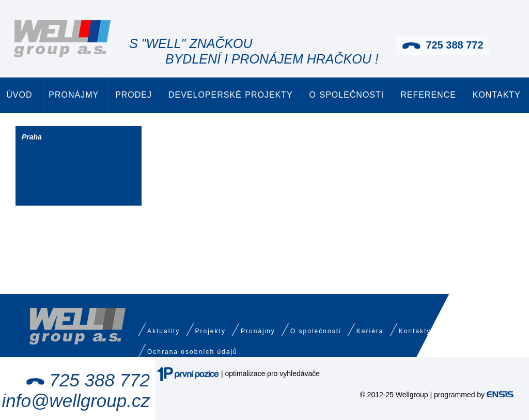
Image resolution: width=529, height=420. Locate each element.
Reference (428, 95)
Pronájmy (74, 95)
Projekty (211, 331)
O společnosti (347, 95)
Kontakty (497, 95)
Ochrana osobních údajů (192, 352)
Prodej (134, 95)
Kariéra (370, 331)
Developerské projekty (231, 95)
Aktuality (164, 331)
